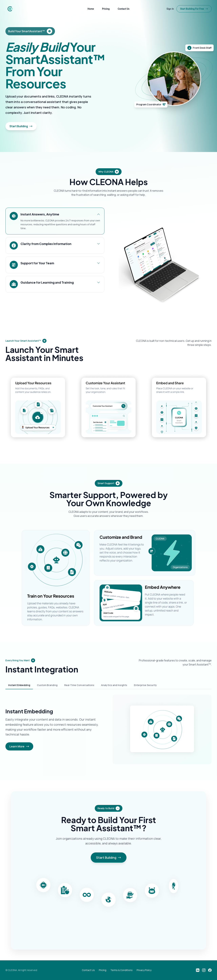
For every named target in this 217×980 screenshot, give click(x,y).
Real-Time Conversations (79, 685)
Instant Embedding (19, 685)
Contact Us (124, 9)
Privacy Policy (144, 970)
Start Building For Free (194, 9)
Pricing (106, 9)
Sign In (170, 9)
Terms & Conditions (121, 970)
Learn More (19, 746)
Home (91, 9)
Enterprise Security (145, 685)
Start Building (21, 126)
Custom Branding (47, 685)
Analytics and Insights (114, 685)
